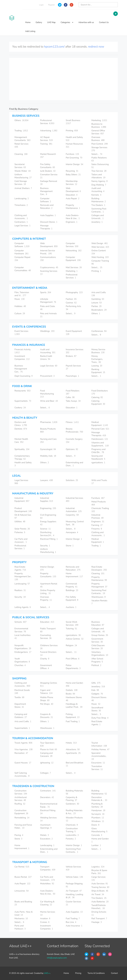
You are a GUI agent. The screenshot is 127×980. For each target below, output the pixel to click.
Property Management (99, 585)
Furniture (72, 154)
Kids (95, 690)
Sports (46, 292)
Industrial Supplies (47, 500)
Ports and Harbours (20, 927)
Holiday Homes (100, 749)
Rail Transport (99, 919)
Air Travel (98, 894)
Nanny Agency (99, 181)
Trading (21, 131)
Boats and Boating (24, 903)
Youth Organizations (22, 660)
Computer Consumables (23, 269)
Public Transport (48, 630)
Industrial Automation (74, 510)
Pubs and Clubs (48, 308)
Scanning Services (49, 273)
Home (28, 22)
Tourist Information (99, 744)
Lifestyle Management (48, 301)
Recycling (72, 171)
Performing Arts (74, 308)
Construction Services (21, 792)
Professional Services (47, 122)
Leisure (97, 303)
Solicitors (72, 480)
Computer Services (72, 245)
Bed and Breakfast (75, 764)
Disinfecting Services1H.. (47, 534)
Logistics (98, 867)
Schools (21, 622)
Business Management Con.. (46, 191)
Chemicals (72, 825)
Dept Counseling (24, 376)
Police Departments (73, 667)
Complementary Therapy (22, 457)
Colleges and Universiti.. (98, 217)
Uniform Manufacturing (23, 176)
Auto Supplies (48, 215)
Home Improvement (74, 575)
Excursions (98, 763)
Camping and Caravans (46, 755)
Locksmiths (72, 835)
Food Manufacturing (47, 394)
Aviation (45, 919)
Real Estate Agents (20, 568)
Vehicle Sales (74, 877)
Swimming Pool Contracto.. (99, 210)
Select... (97, 154)
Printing (72, 131)
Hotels (71, 743)
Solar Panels (22, 529)
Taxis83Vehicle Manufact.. (98, 907)
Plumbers (98, 818)
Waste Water (23, 171)
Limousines (21, 891)
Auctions (71, 607)
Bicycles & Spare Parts (99, 872)
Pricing (78, 973)
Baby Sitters (73, 175)
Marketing (99, 120)
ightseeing (47, 763)
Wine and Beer (49, 401)
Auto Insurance (74, 926)
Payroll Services (74, 367)
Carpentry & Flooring (71, 799)
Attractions (73, 749)
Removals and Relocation (47, 207)
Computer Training (100, 262)
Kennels (96, 195)
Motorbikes (47, 884)
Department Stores (20, 705)
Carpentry (72, 515)
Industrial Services (75, 500)
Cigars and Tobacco (46, 692)
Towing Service (100, 887)
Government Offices (46, 667)
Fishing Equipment (73, 716)
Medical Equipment (100, 424)
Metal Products (99, 503)
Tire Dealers (98, 205)
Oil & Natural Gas (23, 516)
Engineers (72, 222)
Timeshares (21, 205)
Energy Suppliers (48, 523)
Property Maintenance (73, 207)
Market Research (48, 156)
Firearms (97, 529)
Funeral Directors (48, 654)
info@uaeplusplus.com (57, 958)
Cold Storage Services (21, 183)
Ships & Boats (100, 891)
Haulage (97, 922)
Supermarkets (23, 401)
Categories (67, 22)
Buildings (72, 590)
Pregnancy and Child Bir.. (98, 451)
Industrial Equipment (22, 500)
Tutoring (71, 629)
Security (45, 546)
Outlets (72, 690)
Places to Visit (49, 749)
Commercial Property (72, 585)
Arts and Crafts (99, 294)
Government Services (97, 640)
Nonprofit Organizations (23, 647)
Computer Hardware (21, 252)
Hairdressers (100, 439)
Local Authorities (23, 637)
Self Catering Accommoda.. (22, 774)
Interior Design (74, 164)
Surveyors (98, 814)
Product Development (23, 510)
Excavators (46, 839)
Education (72, 195)
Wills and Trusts (99, 482)
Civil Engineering (48, 516)
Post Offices (73, 659)
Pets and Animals (49, 315)
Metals (44, 835)
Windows (98, 821)
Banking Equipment (98, 371)
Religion (71, 645)
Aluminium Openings (46, 826)
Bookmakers (99, 310)
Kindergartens (23, 652)
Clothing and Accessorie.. (21, 217)
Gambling (98, 299)
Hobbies (20, 306)
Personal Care (100, 429)
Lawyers (46, 480)
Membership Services (72, 183)
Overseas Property (46, 598)
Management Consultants (22, 139)
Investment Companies (22, 358)
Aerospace (72, 532)
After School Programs (97, 660)
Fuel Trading (73, 721)
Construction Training (72, 830)
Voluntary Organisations (100, 654)
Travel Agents (23, 743)
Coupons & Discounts (47, 716)
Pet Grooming (74, 158)
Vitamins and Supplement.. (100, 444)
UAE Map (51, 22)
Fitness (72, 422)
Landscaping (22, 198)
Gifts (96, 683)
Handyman (98, 810)
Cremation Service (49, 176)
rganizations (98, 463)
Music (20, 299)
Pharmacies (49, 422)
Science (45, 529)
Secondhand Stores (97, 709)
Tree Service (99, 171)
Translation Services (97, 768)
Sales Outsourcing (100, 166)
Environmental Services (21, 630)
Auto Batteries (100, 902)
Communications (48, 259)
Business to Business (99, 125)
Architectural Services (21, 799)
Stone (70, 546)
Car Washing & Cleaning (47, 903)
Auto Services (100, 884)
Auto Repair (73, 198)
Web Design (100, 243)
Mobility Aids (48, 456)
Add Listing (30, 31)
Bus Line (71, 922)
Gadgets (97, 694)
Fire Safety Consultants (48, 166)
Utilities (20, 522)
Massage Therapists (46, 227)
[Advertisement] (63, 79)
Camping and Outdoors (21, 716)
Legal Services (22, 226)
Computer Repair (23, 259)
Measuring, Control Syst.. (75, 523)
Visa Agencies (23, 749)
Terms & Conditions (96, 973)
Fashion (71, 299)
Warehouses (98, 597)
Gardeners (72, 804)
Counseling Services (46, 637)
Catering (97, 397)
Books (70, 694)
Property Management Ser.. (23, 576)
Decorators (47, 797)
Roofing (20, 804)
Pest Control (100, 144)
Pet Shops (47, 704)
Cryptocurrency (49, 267)
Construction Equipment (21, 812)
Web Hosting (100, 257)
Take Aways (73, 401)
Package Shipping (74, 885)
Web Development (73, 190)
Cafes (70, 397)
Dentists (21, 429)
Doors (95, 825)
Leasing (97, 366)
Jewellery (97, 222)
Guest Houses (23, 763)
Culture (20, 313)
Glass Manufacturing (99, 830)
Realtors (20, 590)
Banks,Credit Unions (46, 358)
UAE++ (47, 973)
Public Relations (99, 159)
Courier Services (74, 903)
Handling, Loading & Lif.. (74, 896)
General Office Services (98, 132)
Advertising (49, 131)
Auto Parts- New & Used (24, 913)
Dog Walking (99, 185)
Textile (19, 697)
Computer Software (46, 200)
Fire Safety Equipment (72, 598)
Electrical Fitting (49, 539)
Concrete (97, 835)
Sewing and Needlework (98, 457)
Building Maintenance (99, 200)
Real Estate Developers (99, 568)
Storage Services (100, 149)
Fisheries (20, 532)
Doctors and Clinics (21, 424)
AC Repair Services (46, 139)
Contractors (21, 222)
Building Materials (75, 792)
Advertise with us (86, 22)
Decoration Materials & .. (99, 799)
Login (41, 5)
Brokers (71, 356)
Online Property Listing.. (48, 592)
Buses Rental (23, 877)
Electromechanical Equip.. (49, 805)
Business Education (98, 623)
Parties (96, 306)
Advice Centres (75, 639)
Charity (45, 659)
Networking (74, 251)
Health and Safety (75, 139)
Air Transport (74, 891)
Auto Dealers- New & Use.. (73, 217)
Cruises (45, 922)
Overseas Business (98, 139)
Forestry (71, 839)
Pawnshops (72, 376)
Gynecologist (48, 449)
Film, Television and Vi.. (22, 294)
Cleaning (21, 154)
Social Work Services (72, 623)
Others (21, 120)
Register (52, 5)
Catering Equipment (98, 402)
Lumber (96, 845)
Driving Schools (99, 913)
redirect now (96, 47)
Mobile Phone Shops (47, 699)
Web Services (100, 247)
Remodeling (22, 818)
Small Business (73, 122)
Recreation (21, 753)
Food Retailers (73, 392)
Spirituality (22, 449)
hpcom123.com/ (54, 47)
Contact (114, 973)
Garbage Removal (49, 183)
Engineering (48, 508)
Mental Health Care (21, 441)
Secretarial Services (20, 166)
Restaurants (22, 391)
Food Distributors (100, 392)
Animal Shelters (23, 188)
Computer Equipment (73, 259)
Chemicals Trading (100, 510)
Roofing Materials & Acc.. (74, 812)
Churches (20, 665)
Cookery (20, 408)
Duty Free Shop (100, 718)
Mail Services (74, 267)
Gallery (39, 22)
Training (46, 144)
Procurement (47, 376)
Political (96, 665)
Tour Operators (48, 744)
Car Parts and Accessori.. (21, 541)
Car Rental (22, 867)
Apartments (73, 753)
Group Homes (100, 635)
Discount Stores (49, 222)
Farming (97, 525)
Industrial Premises (97, 516)
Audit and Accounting (98, 190)
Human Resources (75, 145)
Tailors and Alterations (98, 176)
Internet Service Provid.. (48, 252)
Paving (19, 835)
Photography (74, 292)
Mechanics (21, 919)
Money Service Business (98, 351)
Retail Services (22, 145)
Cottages (45, 773)
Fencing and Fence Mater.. (23, 826)
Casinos (71, 303)
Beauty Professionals (74, 430)
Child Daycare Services (98, 647)
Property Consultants (48, 575)
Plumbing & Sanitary (97, 805)
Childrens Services (49, 647)
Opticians (72, 449)
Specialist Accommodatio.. (99, 756)
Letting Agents (23, 607)
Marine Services (48, 913)
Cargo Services (99, 878)
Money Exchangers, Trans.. (97, 359)
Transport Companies (48, 868)
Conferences (99, 331)
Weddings (47, 331)
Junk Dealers (48, 171)
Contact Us (104, 22)
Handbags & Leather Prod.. (74, 705)
